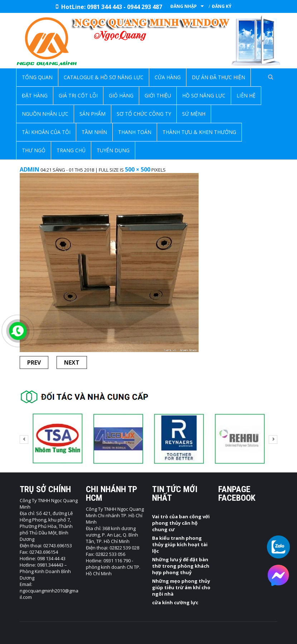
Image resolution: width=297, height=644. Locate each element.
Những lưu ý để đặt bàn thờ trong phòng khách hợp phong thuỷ (181, 566)
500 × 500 (138, 169)
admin (30, 169)
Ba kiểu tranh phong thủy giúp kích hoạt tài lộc (180, 544)
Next (72, 362)
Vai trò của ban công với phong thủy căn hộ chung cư (181, 523)
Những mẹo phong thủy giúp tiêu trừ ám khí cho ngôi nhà (181, 587)
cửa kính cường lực (175, 602)
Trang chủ (84, 163)
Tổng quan (37, 77)
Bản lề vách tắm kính (132, 163)
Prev (34, 362)
